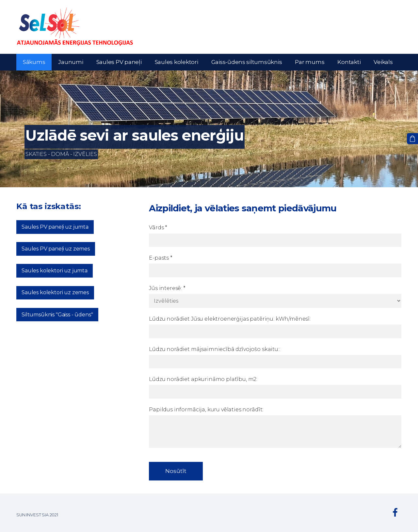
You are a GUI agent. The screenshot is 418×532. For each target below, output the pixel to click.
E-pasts (161, 258)
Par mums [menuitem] (310, 62)
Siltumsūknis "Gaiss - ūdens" (57, 315)
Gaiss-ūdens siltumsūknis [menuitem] (247, 62)
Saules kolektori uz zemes (55, 292)
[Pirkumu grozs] (412, 139)
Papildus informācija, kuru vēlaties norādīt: (206, 410)
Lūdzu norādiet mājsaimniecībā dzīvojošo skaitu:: (214, 349)
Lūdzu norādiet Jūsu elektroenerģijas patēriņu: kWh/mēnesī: (230, 319)
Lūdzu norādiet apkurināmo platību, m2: (203, 379)
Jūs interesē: (167, 288)
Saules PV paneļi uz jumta (55, 227)
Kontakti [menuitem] (349, 62)
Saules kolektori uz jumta (55, 271)
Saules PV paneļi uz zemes (56, 249)
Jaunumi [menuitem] (71, 62)
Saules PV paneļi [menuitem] (119, 62)
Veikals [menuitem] (383, 62)
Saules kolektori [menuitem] (177, 62)
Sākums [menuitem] (34, 62)
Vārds (158, 228)
